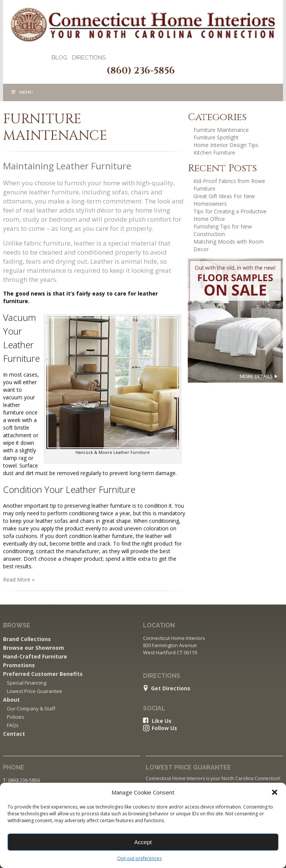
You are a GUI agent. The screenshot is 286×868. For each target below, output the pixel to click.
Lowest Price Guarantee (35, 691)
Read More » (19, 579)
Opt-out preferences (139, 858)
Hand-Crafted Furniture (35, 656)
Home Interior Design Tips (226, 145)
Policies (16, 717)
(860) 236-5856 (141, 71)
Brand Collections (27, 639)
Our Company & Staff (31, 708)
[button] (275, 792)
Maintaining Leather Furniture (67, 166)
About (11, 700)
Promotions (19, 665)
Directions (89, 58)
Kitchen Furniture (214, 152)
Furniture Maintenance (221, 130)
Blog (59, 58)
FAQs (13, 725)
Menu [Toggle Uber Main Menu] (22, 92)
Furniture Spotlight (216, 137)
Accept (143, 842)
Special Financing (27, 683)
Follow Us (164, 728)
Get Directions (171, 688)
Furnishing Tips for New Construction (223, 230)
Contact (14, 734)
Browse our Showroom (34, 648)
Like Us (162, 721)
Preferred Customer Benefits (43, 674)
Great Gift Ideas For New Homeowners (224, 200)
